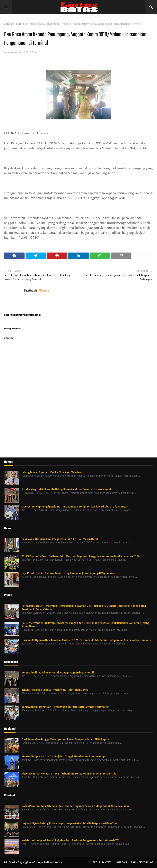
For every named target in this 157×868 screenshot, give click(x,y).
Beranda (9, 24)
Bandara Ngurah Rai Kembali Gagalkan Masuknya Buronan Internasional (66, 490)
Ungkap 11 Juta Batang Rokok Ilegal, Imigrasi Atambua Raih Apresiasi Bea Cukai (70, 823)
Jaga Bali (121, 862)
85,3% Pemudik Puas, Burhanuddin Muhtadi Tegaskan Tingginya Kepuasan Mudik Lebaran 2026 (81, 556)
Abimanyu (10, 52)
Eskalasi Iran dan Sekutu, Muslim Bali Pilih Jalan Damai (55, 690)
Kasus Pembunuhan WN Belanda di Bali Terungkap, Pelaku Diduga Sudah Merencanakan (76, 806)
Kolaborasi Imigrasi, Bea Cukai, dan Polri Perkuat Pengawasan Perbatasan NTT (70, 840)
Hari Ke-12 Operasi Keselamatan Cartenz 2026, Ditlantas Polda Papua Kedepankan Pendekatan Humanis (86, 640)
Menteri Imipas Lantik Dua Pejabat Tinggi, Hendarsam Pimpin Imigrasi (65, 757)
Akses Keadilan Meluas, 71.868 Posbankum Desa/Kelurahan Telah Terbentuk (69, 774)
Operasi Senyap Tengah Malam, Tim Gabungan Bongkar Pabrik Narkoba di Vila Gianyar (75, 507)
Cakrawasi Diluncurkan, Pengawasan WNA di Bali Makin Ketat (60, 539)
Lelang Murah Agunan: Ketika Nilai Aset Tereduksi (52, 472)
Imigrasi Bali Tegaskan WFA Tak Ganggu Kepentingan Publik (58, 673)
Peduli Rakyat (102, 862)
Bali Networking (142, 862)
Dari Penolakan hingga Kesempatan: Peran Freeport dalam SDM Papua (65, 739)
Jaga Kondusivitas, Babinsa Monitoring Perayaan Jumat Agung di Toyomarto (68, 573)
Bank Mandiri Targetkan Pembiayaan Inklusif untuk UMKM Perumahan (65, 707)
